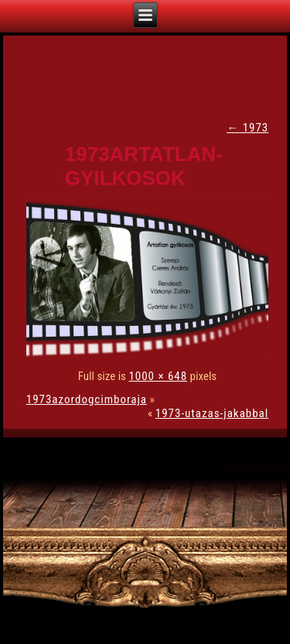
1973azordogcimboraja (87, 399)
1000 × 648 (158, 376)
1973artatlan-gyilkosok (144, 166)
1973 (247, 128)
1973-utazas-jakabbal (212, 413)
